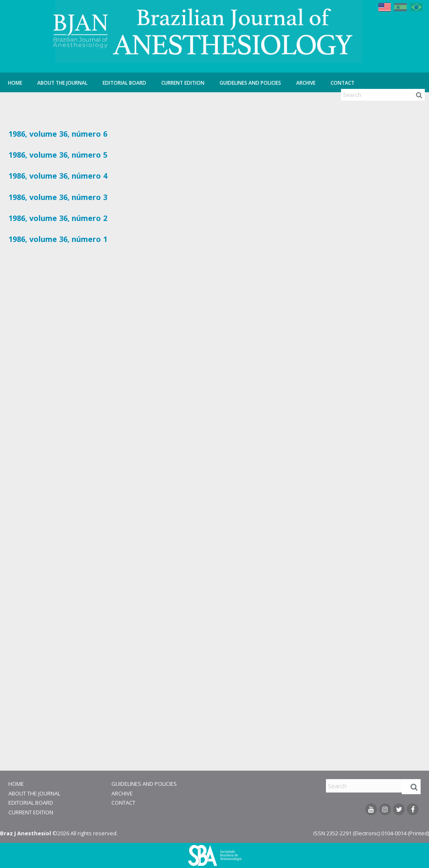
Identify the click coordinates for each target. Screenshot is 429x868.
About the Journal (62, 83)
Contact (342, 83)
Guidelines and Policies (250, 83)
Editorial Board (124, 83)
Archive (306, 83)
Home (15, 83)
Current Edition (183, 83)
